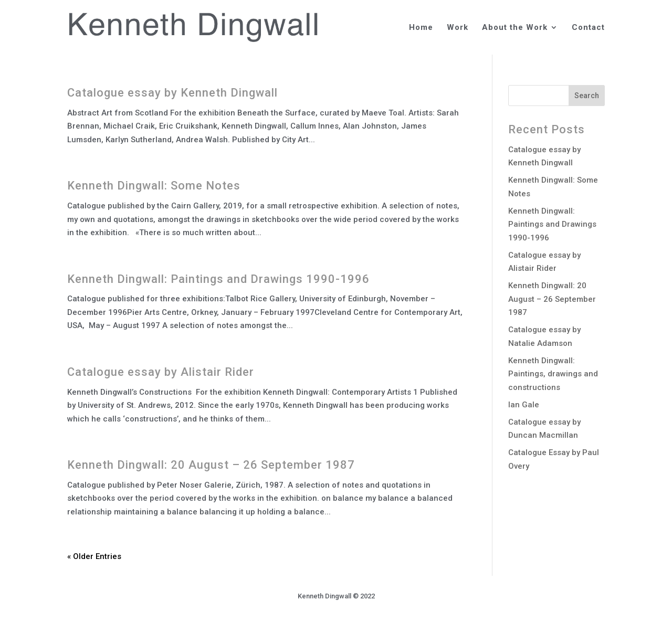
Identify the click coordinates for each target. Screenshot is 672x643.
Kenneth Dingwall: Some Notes (154, 186)
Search (587, 96)
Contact (588, 28)
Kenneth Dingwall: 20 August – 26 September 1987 (211, 465)
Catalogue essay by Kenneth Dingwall (172, 93)
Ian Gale (524, 405)
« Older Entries (94, 556)
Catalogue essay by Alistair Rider (161, 372)
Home (421, 28)
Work (458, 28)
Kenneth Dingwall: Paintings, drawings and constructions (553, 374)
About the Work (515, 28)
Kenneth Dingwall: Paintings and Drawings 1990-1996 (218, 279)
